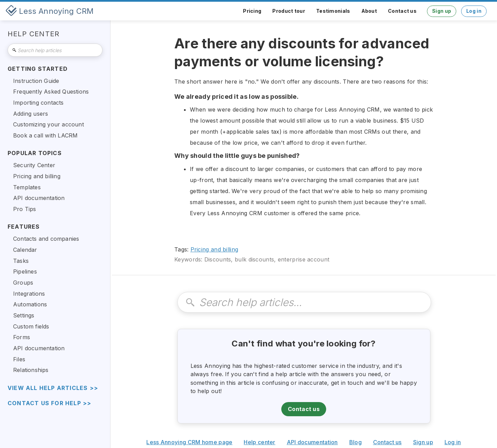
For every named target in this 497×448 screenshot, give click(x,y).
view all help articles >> (53, 388)
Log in (474, 11)
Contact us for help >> (49, 403)
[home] (50, 11)
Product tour (289, 11)
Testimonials (333, 11)
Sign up (442, 11)
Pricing (252, 11)
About (369, 11)
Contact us (402, 11)
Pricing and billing (215, 249)
